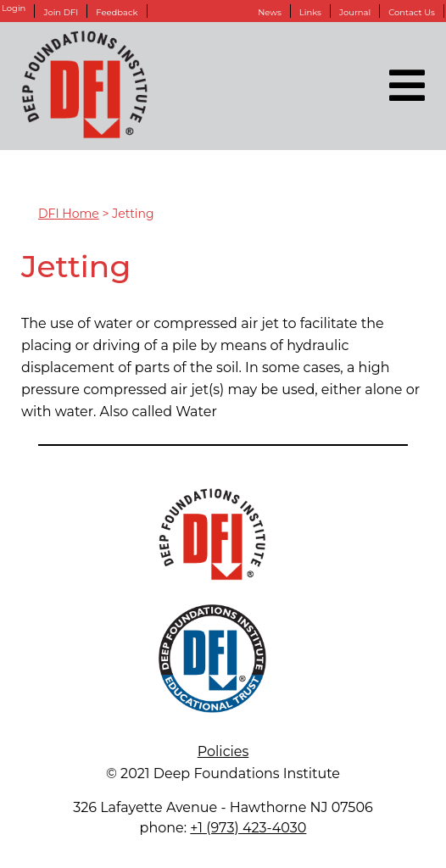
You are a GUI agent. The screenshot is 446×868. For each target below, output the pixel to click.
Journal (355, 12)
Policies (223, 751)
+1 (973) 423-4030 (248, 828)
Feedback (117, 12)
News (270, 12)
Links (310, 12)
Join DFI (61, 12)
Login (14, 8)
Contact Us (412, 12)
